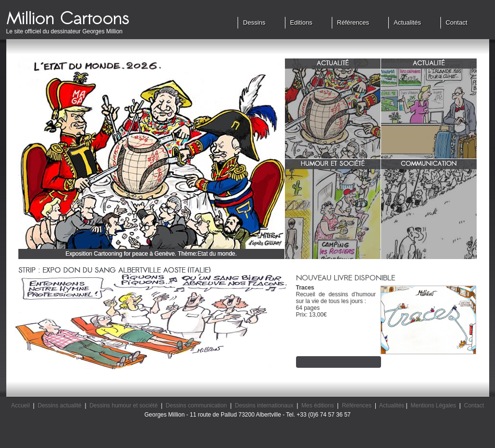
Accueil (21, 405)
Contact (457, 22)
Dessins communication (196, 405)
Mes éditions (318, 405)
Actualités (407, 22)
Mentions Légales (433, 405)
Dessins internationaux (264, 405)
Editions (301, 22)
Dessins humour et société (123, 405)
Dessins (254, 22)
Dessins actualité (60, 405)
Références (353, 22)
